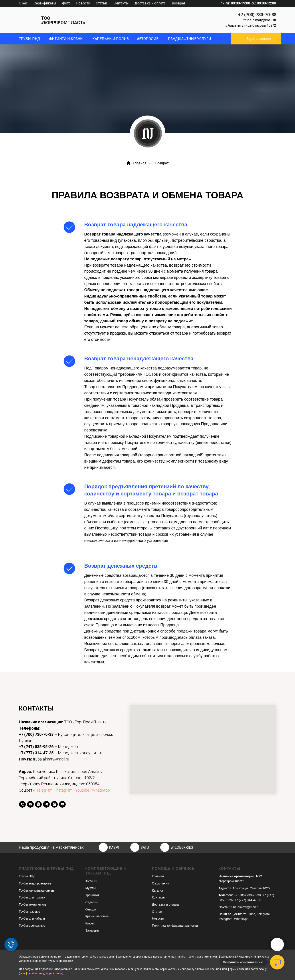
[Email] (30, 804)
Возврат (179, 3)
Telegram (44, 790)
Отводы (91, 909)
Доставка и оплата (150, 3)
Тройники (92, 895)
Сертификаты (45, 3)
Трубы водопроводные (35, 883)
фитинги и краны (66, 39)
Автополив (148, 39)
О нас (23, 3)
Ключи (90, 923)
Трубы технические (33, 904)
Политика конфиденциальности (175, 926)
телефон (25, 973)
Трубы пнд (30, 39)
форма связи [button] (54, 973)
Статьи (101, 3)
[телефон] (22, 804)
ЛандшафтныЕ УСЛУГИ (189, 39)
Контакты (121, 3)
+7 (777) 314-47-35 (36, 753)
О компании (161, 883)
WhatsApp (101, 790)
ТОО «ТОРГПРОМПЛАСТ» (63, 20)
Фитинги (91, 881)
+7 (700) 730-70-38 (257, 15)
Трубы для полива (32, 897)
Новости (83, 3)
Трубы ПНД (51, 22)
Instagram (64, 790)
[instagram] (54, 804)
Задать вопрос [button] (258, 39)
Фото (66, 3)
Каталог (158, 890)
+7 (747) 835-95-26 (36, 747)
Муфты (91, 888)
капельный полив (111, 39)
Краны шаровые (97, 916)
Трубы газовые (30, 912)
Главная (137, 163)
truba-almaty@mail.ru (260, 20)
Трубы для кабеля (32, 918)
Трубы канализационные (37, 890)
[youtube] (62, 804)
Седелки (92, 902)
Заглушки (92, 930)
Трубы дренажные (32, 926)
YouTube (249, 914)
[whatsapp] (38, 804)
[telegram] (46, 804)
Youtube (82, 790)
